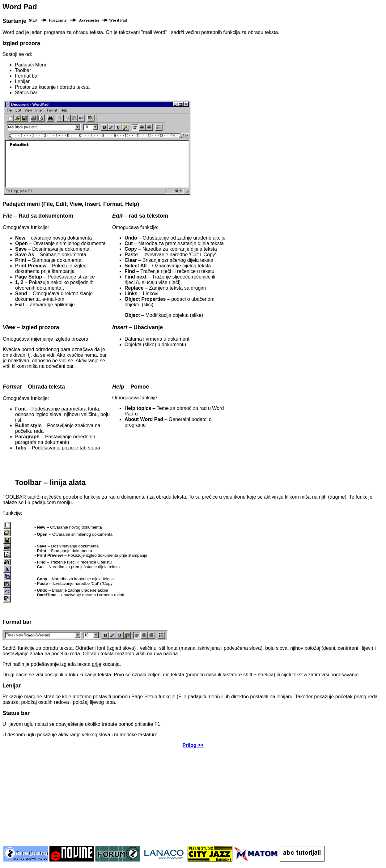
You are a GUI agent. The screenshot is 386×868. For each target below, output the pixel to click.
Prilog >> (193, 745)
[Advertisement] (193, 796)
